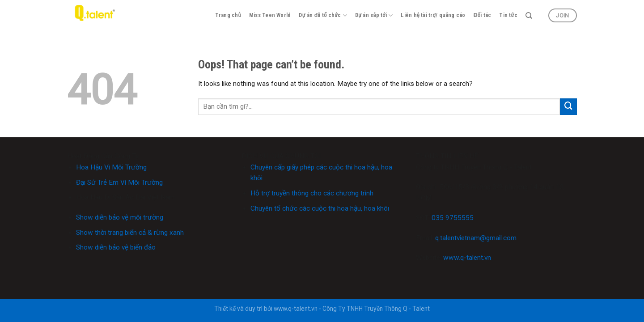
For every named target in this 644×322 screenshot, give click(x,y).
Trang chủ (228, 15)
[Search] (529, 16)
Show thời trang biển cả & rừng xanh (130, 233)
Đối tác (483, 15)
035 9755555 (453, 218)
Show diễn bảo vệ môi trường (120, 217)
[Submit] (568, 107)
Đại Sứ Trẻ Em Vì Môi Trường (119, 182)
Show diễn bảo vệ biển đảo (116, 247)
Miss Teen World (270, 15)
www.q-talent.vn (467, 258)
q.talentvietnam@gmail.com (476, 238)
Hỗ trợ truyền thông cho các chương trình (312, 193)
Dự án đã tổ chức (323, 15)
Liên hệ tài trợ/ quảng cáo (433, 15)
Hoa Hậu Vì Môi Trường (111, 167)
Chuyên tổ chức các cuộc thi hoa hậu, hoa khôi (320, 208)
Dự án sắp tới (374, 15)
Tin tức (508, 15)
